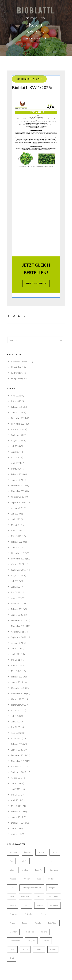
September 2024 (19, 435)
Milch (39, 896)
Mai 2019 (16, 795)
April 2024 (16, 463)
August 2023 (17, 508)
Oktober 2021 (18, 632)
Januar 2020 (17, 750)
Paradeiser (54, 905)
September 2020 (19, 705)
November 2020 (18, 694)
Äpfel (12, 958)
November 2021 (18, 626)
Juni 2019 (16, 789)
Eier (11, 861)
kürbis (51, 879)
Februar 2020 (17, 744)
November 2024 (18, 424)
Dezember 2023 (19, 486)
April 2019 (16, 800)
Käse (39, 879)
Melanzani (25, 896)
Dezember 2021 (19, 620)
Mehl (12, 896)
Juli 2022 (15, 581)
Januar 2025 (17, 413)
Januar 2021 (17, 682)
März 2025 (16, 401)
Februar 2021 (17, 677)
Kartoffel (39, 870)
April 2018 (16, 834)
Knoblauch (54, 870)
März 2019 (16, 806)
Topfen (12, 949)
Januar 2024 (17, 480)
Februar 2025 (17, 407)
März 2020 (16, 738)
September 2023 (19, 502)
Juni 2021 (16, 654)
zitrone (25, 949)
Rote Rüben (53, 923)
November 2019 (18, 761)
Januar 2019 (17, 817)
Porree (12, 923)
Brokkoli (41, 852)
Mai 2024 (16, 457)
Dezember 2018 (19, 823)
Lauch (12, 888)
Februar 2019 (17, 812)
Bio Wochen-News (35, 18)
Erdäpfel (24, 861)
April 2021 (16, 665)
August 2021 (17, 643)
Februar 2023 (17, 542)
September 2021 (19, 637)
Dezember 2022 (19, 553)
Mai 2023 (16, 525)
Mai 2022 (16, 592)
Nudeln (13, 905)
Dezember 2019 (19, 755)
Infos (12, 870)
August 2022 (17, 576)
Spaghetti (31, 941)
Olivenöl (26, 905)
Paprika (40, 905)
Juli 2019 (15, 783)
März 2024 (16, 469)
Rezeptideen (16, 378)
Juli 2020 (15, 716)
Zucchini (39, 949)
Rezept (25, 923)
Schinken (13, 932)
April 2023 (16, 531)
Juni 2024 (16, 452)
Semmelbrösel (15, 941)
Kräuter (27, 879)
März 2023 (16, 536)
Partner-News (17, 373)
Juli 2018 (15, 828)
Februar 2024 (17, 474)
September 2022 (19, 570)
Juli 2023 (15, 514)
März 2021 (16, 671)
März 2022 (16, 604)
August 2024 (17, 441)
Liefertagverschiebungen (32, 888)
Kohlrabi (13, 879)
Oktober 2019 (18, 767)
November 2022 (18, 559)
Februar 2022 (17, 609)
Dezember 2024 (19, 418)
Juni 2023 (16, 519)
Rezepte (38, 923)
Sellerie (44, 932)
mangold (52, 888)
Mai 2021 (16, 660)
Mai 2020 (16, 727)
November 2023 (18, 491)
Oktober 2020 (18, 699)
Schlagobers (29, 932)
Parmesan (13, 914)
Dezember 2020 (19, 688)
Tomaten (46, 941)
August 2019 (17, 778)
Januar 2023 (17, 547)
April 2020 (16, 733)
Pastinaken (29, 914)
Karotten (24, 870)
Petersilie (44, 914)
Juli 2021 (15, 649)
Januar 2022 (17, 615)
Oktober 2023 (18, 497)
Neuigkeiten (16, 367)
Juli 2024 (15, 446)
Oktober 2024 (18, 429)
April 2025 (16, 396)
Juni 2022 (16, 587)
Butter (55, 852)
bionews (27, 852)
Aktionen (13, 852)
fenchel (37, 861)
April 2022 (16, 598)
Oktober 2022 (18, 564)
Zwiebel (53, 949)
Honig (50, 861)
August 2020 (17, 710)
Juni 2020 (16, 722)
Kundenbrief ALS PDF (29, 79)
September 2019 (19, 772)
